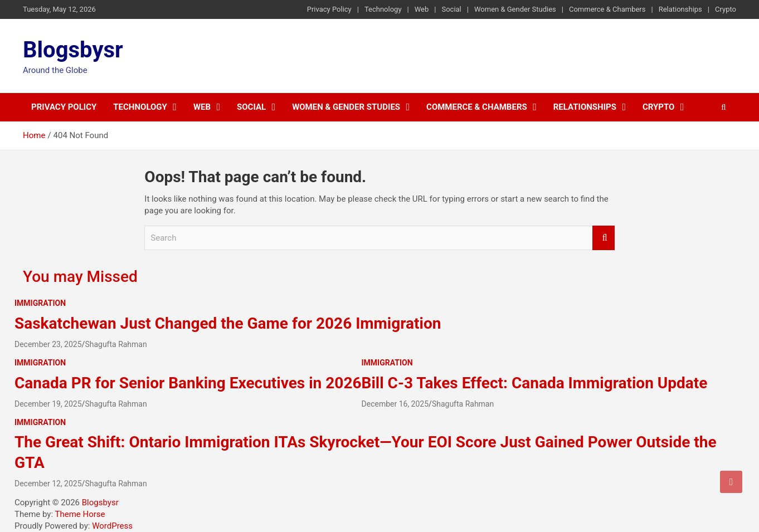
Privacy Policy (329, 9)
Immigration (40, 303)
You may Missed (80, 277)
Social (451, 9)
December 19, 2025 (48, 404)
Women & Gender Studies (515, 9)
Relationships (680, 9)
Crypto (726, 9)
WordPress (112, 526)
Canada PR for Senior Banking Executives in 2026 (188, 383)
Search (604, 238)
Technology (383, 9)
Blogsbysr (73, 50)
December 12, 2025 (48, 484)
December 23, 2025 (48, 344)
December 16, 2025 (395, 404)
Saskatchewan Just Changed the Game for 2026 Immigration (228, 323)
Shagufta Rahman (116, 344)
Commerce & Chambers (607, 9)
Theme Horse (80, 514)
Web (422, 9)
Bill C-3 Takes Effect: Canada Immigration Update (535, 383)
